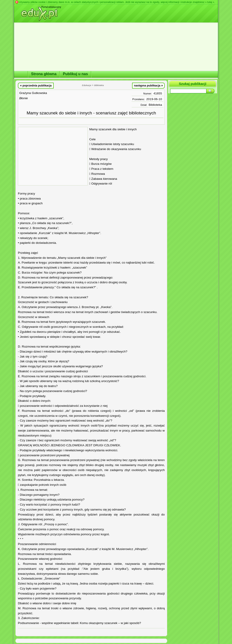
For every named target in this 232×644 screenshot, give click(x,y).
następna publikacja (148, 85)
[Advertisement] (53, 156)
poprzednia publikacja (36, 85)
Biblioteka (155, 105)
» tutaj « (210, 2)
